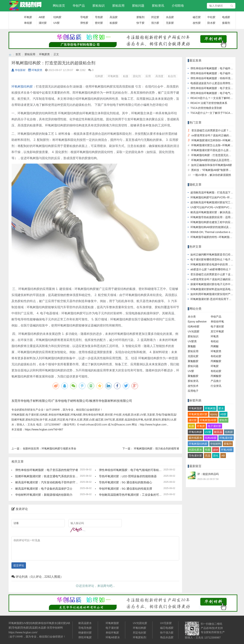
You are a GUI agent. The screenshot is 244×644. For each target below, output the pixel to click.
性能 (208, 450)
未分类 (192, 317)
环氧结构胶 (195, 432)
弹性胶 (84, 23)
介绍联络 (178, 6)
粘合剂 (172, 76)
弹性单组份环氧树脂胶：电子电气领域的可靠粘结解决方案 (136, 470)
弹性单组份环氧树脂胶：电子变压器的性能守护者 (47, 470)
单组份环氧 (217, 322)
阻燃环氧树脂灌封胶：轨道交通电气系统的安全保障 (48, 476)
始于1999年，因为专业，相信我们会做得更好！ (38, 637)
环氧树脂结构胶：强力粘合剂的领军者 (157, 448)
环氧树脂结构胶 (198, 444)
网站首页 (59, 6)
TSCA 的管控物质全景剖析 (206, 108)
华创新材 (18, 70)
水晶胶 (170, 17)
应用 (148, 76)
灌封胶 (43, 23)
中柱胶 (211, 17)
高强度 (159, 76)
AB (223, 456)
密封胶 (99, 23)
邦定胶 (155, 17)
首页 (18, 54)
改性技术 (193, 386)
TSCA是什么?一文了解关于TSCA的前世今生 (217, 113)
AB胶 (42, 17)
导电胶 (84, 17)
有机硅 (215, 341)
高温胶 (114, 17)
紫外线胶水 (195, 438)
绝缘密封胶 (85, 633)
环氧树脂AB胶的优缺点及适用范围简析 (214, 160)
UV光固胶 (194, 331)
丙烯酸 (215, 346)
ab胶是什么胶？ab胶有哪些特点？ (211, 269)
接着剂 (226, 23)
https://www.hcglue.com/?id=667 (44, 429)
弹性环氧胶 (85, 637)
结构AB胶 (194, 326)
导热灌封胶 (195, 456)
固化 (216, 456)
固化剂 (137, 76)
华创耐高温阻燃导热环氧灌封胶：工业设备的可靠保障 (133, 495)
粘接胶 (114, 23)
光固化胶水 (195, 450)
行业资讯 (216, 386)
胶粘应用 (118, 6)
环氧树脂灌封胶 (198, 414)
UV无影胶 (166, 623)
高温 (208, 456)
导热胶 (99, 17)
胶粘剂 (223, 420)
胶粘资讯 (158, 6)
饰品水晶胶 (167, 637)
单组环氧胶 (112, 633)
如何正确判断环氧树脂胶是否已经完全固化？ (217, 255)
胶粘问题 (138, 6)
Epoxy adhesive (197, 322)
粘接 (126, 76)
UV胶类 (192, 341)
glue (216, 450)
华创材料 (216, 444)
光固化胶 (193, 356)
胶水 (221, 408)
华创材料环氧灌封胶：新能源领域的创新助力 (44, 495)
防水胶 (211, 23)
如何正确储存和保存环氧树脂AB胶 (212, 165)
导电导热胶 (85, 628)
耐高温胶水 (85, 623)
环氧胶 (28, 17)
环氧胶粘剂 (140, 637)
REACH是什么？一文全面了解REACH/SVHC (217, 98)
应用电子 (193, 391)
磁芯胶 (197, 17)
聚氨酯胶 (193, 361)
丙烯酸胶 (216, 361)
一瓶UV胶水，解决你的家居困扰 (212, 175)
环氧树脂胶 (195, 408)
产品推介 (216, 381)
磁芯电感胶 (167, 628)
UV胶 (57, 23)
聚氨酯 (192, 346)
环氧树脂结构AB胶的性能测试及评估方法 (215, 227)
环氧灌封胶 (226, 438)
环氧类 (215, 336)
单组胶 (28, 23)
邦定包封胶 (140, 633)
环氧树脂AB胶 (208, 420)
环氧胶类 (44, 54)
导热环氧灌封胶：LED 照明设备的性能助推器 (128, 476)
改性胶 (197, 23)
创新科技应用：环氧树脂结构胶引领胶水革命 (50, 448)
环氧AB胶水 (113, 637)
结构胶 (57, 17)
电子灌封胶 (217, 326)
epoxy (214, 414)
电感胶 (226, 17)
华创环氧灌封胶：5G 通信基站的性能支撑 (126, 489)
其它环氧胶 (217, 331)
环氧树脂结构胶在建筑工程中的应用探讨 (214, 222)
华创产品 (79, 6)
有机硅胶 (216, 356)
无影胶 (170, 23)
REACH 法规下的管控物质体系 (209, 103)
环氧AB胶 (227, 450)
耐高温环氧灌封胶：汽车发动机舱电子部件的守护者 (48, 482)
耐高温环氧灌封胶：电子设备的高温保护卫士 (44, 489)
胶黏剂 (140, 17)
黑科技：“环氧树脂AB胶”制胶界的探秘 (214, 170)
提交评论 (19, 565)
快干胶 (140, 23)
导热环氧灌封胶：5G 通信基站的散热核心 (126, 482)
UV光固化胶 (140, 623)
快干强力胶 (167, 633)
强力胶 (155, 23)
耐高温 (218, 432)
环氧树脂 (113, 76)
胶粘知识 (99, 6)
